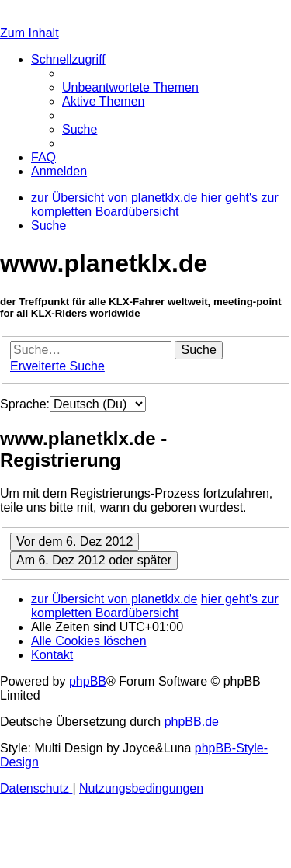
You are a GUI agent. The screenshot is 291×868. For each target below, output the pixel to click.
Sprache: (25, 404)
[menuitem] (130, 87)
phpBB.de (192, 722)
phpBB (88, 681)
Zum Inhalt (29, 33)
